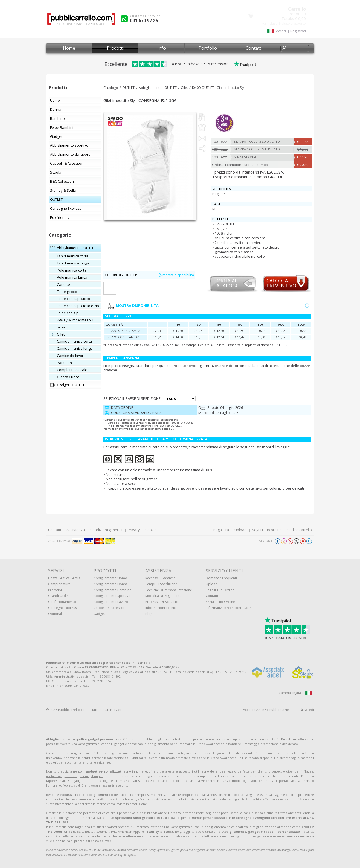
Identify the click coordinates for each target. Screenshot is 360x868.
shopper (97, 776)
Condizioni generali (106, 530)
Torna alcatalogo (227, 283)
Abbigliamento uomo (110, 578)
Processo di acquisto (162, 602)
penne (84, 776)
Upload (240, 530)
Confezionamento (62, 602)
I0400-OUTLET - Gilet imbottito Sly (218, 88)
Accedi (307, 710)
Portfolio (208, 48)
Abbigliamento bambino (113, 590)
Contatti (254, 48)
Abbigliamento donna (111, 584)
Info (162, 48)
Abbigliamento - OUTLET (158, 88)
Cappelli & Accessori (110, 608)
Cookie (151, 530)
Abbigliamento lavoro (111, 602)
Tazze (309, 771)
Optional (55, 614)
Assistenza (76, 530)
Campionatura (59, 584)
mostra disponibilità (176, 275)
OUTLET (128, 88)
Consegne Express (62, 608)
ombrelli (71, 776)
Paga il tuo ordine (220, 590)
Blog (149, 614)
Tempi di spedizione (161, 584)
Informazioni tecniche (162, 608)
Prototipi (55, 590)
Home (69, 48)
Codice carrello (300, 530)
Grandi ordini (59, 596)
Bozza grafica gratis (64, 578)
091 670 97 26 (144, 21)
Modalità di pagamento (163, 596)
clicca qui (168, 429)
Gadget (99, 614)
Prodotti (115, 48)
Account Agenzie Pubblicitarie (266, 710)
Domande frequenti (221, 578)
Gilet (184, 88)
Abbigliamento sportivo (112, 596)
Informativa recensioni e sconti (230, 608)
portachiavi (54, 776)
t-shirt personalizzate (169, 753)
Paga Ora (221, 530)
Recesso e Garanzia (160, 578)
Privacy (134, 530)
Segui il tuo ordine (267, 530)
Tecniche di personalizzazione (169, 590)
